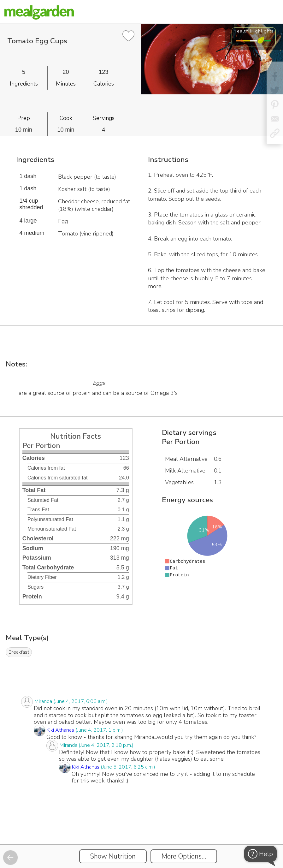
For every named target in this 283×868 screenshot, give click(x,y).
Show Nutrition (113, 856)
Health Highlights (254, 31)
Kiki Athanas (60, 730)
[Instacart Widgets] (142, 823)
